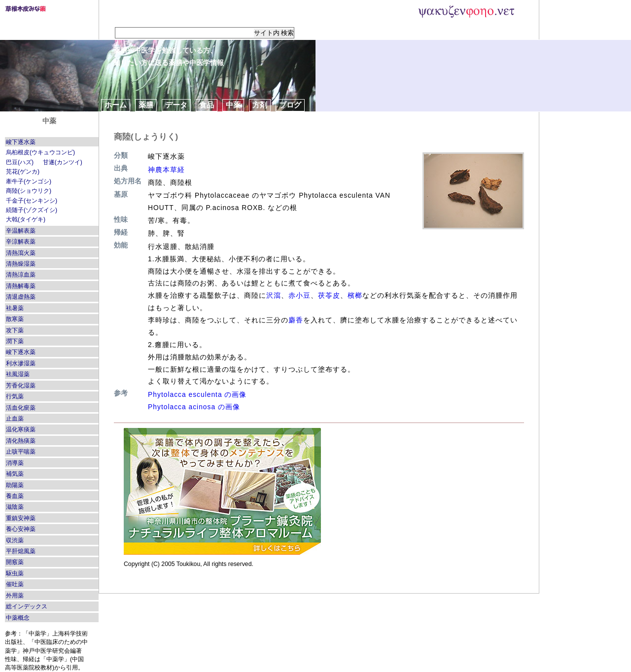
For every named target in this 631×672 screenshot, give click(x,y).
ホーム (116, 105)
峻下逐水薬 (21, 142)
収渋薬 (15, 540)
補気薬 (15, 474)
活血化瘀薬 (21, 408)
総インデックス (27, 606)
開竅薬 (15, 562)
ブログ (290, 105)
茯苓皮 (329, 295)
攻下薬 (15, 330)
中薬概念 (18, 618)
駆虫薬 (15, 573)
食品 (207, 105)
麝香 (296, 320)
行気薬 (15, 396)
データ (176, 105)
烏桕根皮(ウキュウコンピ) (40, 152)
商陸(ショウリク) (29, 191)
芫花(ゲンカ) (23, 172)
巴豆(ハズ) (20, 162)
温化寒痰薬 (21, 429)
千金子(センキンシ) (32, 201)
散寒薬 (15, 319)
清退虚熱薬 (21, 297)
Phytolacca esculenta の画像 (197, 394)
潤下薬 (15, 341)
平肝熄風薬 (21, 551)
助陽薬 (15, 485)
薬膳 (146, 105)
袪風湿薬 (18, 374)
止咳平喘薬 (21, 452)
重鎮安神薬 (21, 518)
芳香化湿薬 (21, 386)
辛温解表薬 (21, 231)
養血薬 (15, 496)
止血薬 (15, 419)
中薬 (233, 105)
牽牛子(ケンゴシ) (29, 181)
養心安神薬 (21, 529)
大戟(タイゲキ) (26, 219)
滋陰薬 (15, 507)
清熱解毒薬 (21, 286)
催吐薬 (15, 584)
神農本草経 (166, 170)
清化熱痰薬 (21, 441)
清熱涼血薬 (21, 275)
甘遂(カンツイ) (63, 162)
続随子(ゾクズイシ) (32, 210)
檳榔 (355, 295)
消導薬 (15, 463)
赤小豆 (299, 295)
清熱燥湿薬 (21, 264)
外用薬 (15, 596)
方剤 (260, 105)
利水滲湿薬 (21, 363)
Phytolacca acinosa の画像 (194, 407)
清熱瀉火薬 (21, 253)
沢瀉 (274, 295)
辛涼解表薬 (21, 242)
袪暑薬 (15, 308)
